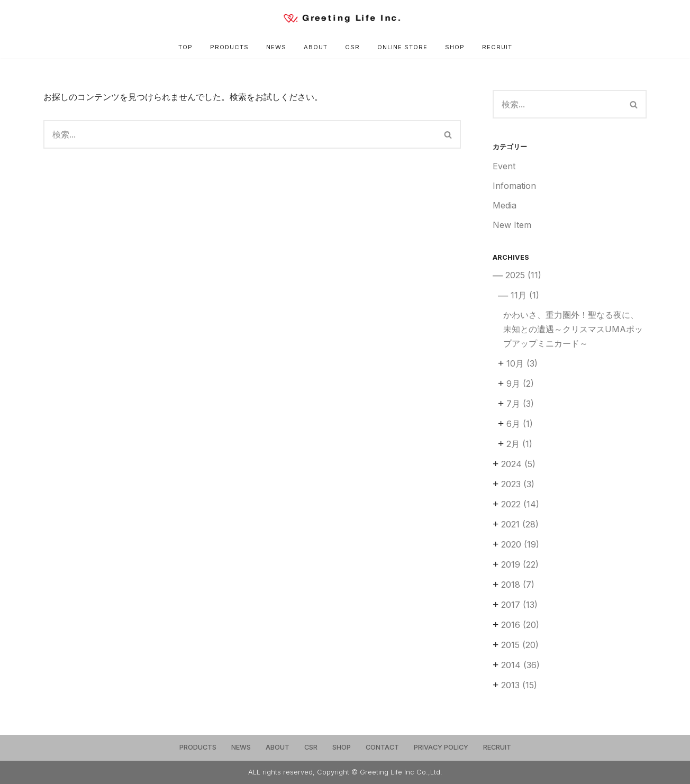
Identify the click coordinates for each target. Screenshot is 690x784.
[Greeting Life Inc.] (345, 18)
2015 (520, 645)
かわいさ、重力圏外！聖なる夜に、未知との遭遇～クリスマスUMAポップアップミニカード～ (573, 329)
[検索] (240, 134)
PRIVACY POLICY (441, 747)
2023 (518, 484)
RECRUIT (497, 47)
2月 (519, 444)
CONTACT (382, 747)
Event (504, 166)
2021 (520, 524)
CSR (352, 47)
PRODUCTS (229, 47)
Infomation (514, 186)
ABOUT (316, 47)
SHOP (455, 47)
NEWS (276, 47)
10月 (522, 363)
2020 (520, 544)
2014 (520, 665)
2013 (519, 685)
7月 (520, 404)
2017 (519, 605)
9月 (520, 384)
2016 (520, 625)
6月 (520, 424)
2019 (520, 564)
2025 (523, 275)
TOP (185, 47)
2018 (518, 585)
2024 (518, 464)
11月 (525, 295)
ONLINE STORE (402, 47)
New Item (512, 225)
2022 (520, 504)
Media (505, 205)
